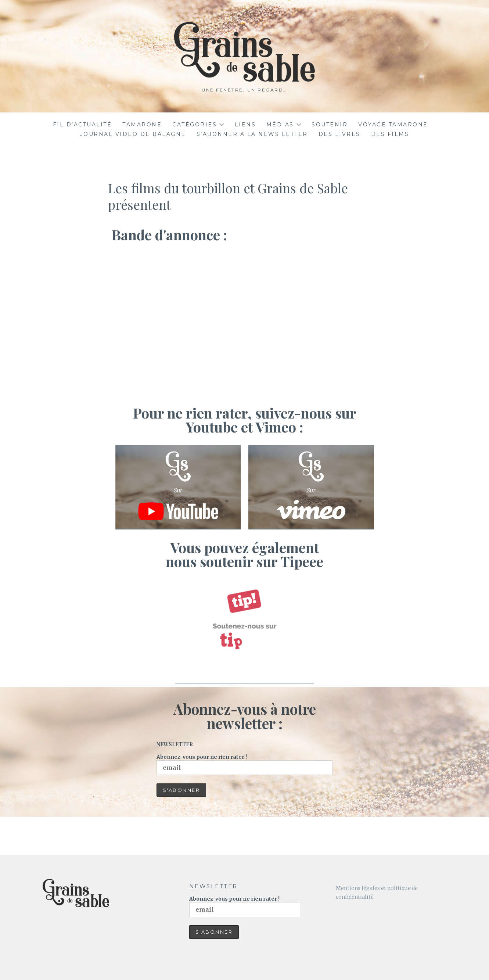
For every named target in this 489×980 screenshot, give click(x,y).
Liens (245, 125)
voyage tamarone (393, 125)
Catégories (195, 125)
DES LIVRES (339, 134)
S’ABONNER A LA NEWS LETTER (252, 134)
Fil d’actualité (82, 125)
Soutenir (330, 125)
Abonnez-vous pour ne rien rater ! (245, 764)
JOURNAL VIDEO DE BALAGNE (133, 134)
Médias (280, 125)
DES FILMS (390, 134)
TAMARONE (142, 125)
